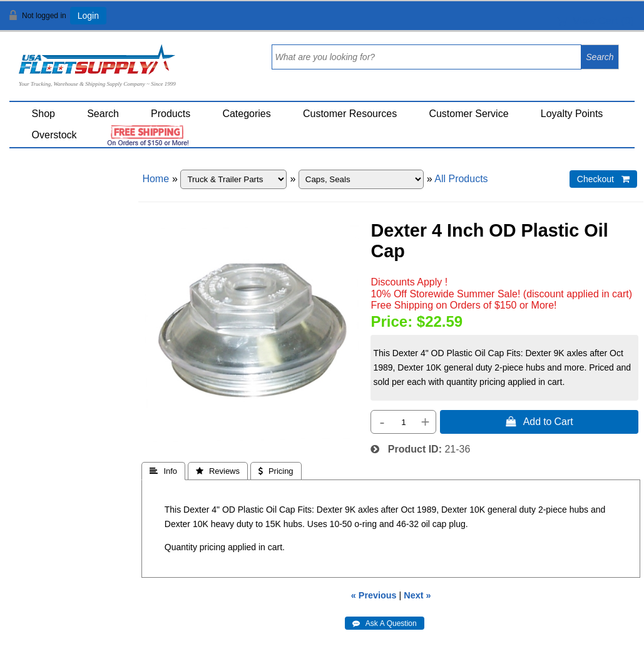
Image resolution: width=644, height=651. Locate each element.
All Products (461, 179)
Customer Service (468, 114)
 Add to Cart (539, 421)
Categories (246, 114)
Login (88, 16)
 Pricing (276, 471)
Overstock (54, 135)
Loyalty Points (572, 114)
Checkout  (603, 179)
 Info (163, 471)
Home (156, 179)
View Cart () (595, 21)
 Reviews (218, 471)
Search (103, 114)
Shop (43, 114)
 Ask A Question (385, 623)
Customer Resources (350, 114)
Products (171, 114)
